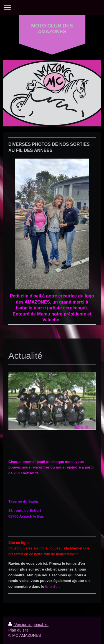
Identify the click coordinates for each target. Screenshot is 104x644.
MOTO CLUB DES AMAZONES (52, 29)
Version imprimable (28, 625)
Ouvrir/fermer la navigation (52, 7)
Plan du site (18, 630)
